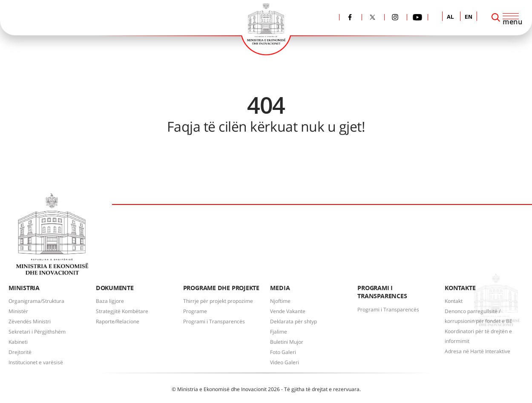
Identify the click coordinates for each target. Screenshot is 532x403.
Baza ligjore (110, 301)
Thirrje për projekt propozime (218, 301)
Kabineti (18, 342)
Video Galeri (285, 362)
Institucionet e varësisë (36, 362)
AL (450, 17)
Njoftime (280, 301)
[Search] (496, 17)
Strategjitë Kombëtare (122, 311)
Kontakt (454, 301)
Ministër (18, 311)
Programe (195, 311)
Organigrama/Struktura (36, 301)
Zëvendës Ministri (30, 321)
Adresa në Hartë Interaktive (477, 351)
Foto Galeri (283, 352)
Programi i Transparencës (214, 321)
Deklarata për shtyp (293, 321)
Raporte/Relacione (118, 321)
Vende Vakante (288, 311)
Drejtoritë (20, 352)
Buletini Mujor (287, 342)
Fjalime (279, 332)
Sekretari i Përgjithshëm (37, 332)
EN (469, 17)
